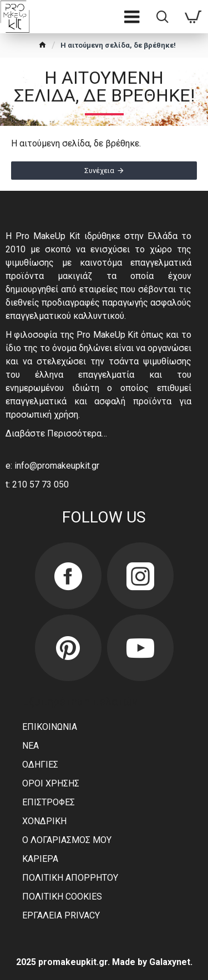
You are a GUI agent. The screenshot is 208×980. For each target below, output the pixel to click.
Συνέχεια (99, 171)
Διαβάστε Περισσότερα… (56, 433)
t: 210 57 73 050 (37, 484)
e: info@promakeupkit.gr (52, 466)
